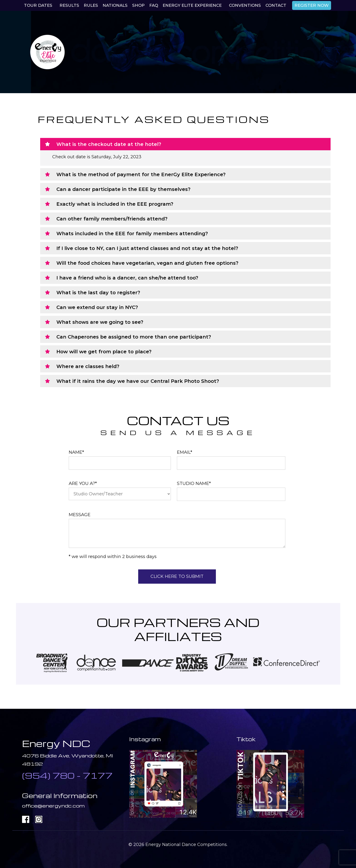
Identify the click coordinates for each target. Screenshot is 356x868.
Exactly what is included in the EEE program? (115, 204)
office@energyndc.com (53, 806)
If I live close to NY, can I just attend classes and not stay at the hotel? (147, 248)
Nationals (115, 5)
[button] (185, 144)
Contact (276, 5)
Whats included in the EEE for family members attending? (132, 234)
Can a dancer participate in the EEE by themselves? (123, 189)
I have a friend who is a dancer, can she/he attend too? (127, 278)
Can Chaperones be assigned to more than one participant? (134, 337)
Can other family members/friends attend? (112, 219)
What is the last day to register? (98, 293)
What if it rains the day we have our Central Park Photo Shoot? (138, 381)
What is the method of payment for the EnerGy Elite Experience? (141, 174)
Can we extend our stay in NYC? (97, 307)
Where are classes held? (88, 366)
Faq (154, 5)
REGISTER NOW (312, 5)
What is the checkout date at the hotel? (109, 144)
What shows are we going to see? (100, 322)
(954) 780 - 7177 (67, 775)
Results (69, 5)
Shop (138, 5)
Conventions (245, 5)
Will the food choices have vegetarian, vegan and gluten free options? (147, 263)
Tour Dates (38, 5)
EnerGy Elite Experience (192, 5)
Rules (91, 5)
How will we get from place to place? (104, 352)
